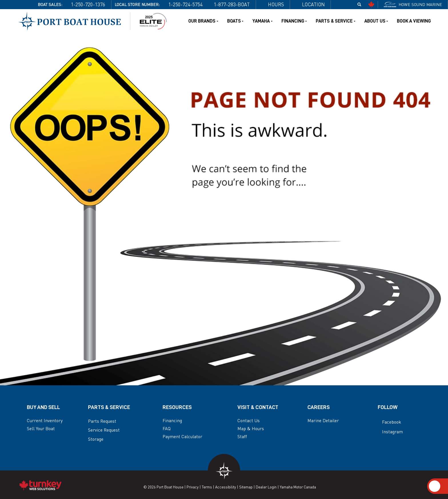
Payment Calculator (182, 437)
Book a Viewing (414, 21)
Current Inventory (45, 421)
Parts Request (102, 421)
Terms (207, 487)
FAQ (167, 429)
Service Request (104, 430)
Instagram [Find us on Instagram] (390, 432)
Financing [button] (294, 21)
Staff (242, 437)
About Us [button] (376, 21)
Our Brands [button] (203, 21)
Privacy (193, 487)
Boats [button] (235, 21)
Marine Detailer (323, 421)
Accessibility (226, 487)
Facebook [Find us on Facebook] (389, 422)
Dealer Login (266, 487)
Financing (172, 421)
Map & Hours (251, 429)
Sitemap (246, 487)
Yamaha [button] (262, 21)
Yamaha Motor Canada (298, 487)
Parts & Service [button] (335, 21)
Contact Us (249, 421)
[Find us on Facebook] (339, 5)
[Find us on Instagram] (349, 5)
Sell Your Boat (41, 429)
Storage (96, 439)
